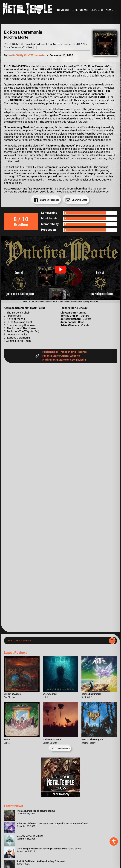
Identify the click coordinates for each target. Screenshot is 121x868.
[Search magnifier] (112, 641)
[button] (60, 270)
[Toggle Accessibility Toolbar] (114, 841)
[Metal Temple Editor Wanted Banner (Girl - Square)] (60, 796)
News (109, 10)
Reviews (63, 10)
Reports (97, 10)
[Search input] (57, 641)
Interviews (80, 10)
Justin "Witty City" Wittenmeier (27, 55)
